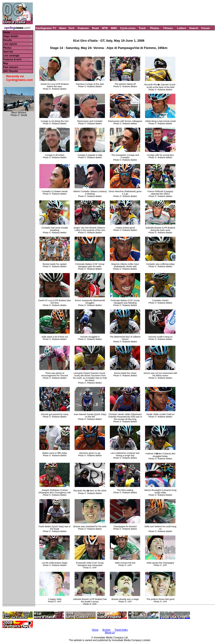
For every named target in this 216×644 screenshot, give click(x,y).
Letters (182, 28)
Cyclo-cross (128, 28)
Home (7, 32)
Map (6, 63)
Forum (206, 28)
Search (194, 28)
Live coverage (11, 56)
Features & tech (12, 59)
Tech (71, 28)
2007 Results (11, 71)
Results (8, 40)
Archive (106, 630)
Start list (8, 52)
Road (95, 28)
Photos (154, 28)
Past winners (11, 67)
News (63, 28)
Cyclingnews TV (46, 28)
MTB (105, 28)
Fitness (168, 28)
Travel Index (121, 630)
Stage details (11, 36)
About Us (110, 632)
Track (142, 28)
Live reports (10, 44)
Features (83, 28)
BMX (114, 28)
